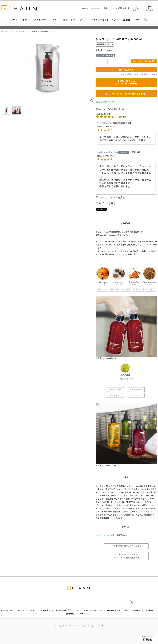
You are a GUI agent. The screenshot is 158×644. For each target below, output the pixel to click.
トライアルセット (100, 20)
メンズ (83, 20)
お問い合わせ (6, 610)
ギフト (115, 20)
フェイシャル (41, 20)
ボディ (26, 20)
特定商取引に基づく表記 (117, 610)
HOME (3, 31)
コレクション (68, 20)
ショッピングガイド (26, 610)
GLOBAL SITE (85, 614)
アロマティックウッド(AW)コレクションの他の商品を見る (126, 556)
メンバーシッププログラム (67, 610)
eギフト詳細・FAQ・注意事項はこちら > (139, 74)
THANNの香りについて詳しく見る (126, 546)
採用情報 (70, 614)
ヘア (55, 20)
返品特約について (105, 102)
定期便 (127, 20)
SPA (137, 20)
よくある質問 (45, 610)
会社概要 (149, 610)
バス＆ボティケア (14, 31)
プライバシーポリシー (93, 610)
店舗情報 (137, 610)
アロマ (14, 20)
